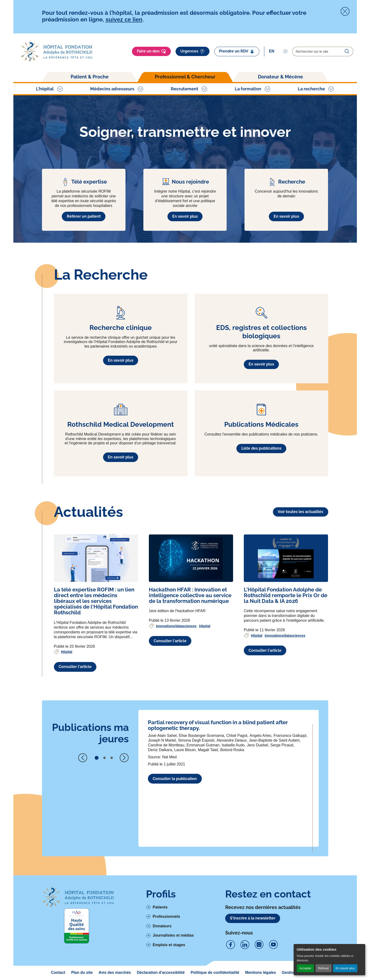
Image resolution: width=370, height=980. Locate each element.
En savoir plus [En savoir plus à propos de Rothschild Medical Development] (121, 457)
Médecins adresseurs (112, 89)
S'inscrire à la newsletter (253, 918)
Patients (160, 907)
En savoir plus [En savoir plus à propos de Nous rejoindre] (185, 216)
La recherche (311, 89)
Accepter (305, 968)
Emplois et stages (169, 945)
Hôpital (67, 652)
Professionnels (166, 916)
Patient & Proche (90, 77)
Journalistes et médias (173, 935)
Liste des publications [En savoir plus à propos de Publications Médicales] (261, 448)
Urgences (193, 51)
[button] (97, 758)
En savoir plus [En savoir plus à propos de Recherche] (286, 216)
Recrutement (185, 89)
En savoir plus (345, 968)
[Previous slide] (83, 758)
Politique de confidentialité (215, 972)
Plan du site (82, 972)
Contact (58, 972)
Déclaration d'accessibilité (161, 972)
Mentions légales (261, 972)
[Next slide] (124, 758)
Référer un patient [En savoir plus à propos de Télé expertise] (84, 216)
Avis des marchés (115, 972)
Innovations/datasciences (176, 626)
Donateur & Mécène (280, 77)
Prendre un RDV (237, 51)
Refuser (324, 968)
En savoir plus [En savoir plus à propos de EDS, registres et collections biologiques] (261, 364)
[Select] (278, 51)
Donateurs (162, 926)
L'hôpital (45, 89)
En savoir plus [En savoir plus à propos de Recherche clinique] (121, 360)
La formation (248, 89)
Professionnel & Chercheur (185, 77)
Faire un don (151, 51)
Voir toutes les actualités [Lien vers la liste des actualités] (300, 512)
